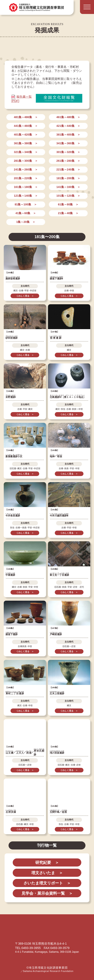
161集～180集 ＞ (26, 187)
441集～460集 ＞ (26, 126)
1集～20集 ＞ (26, 222)
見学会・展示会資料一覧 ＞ (47, 893)
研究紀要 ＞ (47, 863)
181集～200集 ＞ (68, 178)
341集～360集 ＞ (68, 143)
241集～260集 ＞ (26, 169)
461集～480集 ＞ (68, 117)
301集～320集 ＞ (68, 152)
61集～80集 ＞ (68, 204)
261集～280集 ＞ (68, 161)
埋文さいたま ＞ (47, 873)
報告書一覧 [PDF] (22, 99)
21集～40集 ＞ (68, 213)
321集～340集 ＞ (26, 152)
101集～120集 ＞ (68, 196)
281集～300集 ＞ (26, 161)
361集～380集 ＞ (26, 143)
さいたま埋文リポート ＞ (47, 883)
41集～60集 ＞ (26, 213)
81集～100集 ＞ (26, 204)
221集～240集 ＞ (68, 169)
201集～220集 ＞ (26, 178)
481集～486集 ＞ (26, 117)
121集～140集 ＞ (26, 196)
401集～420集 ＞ (26, 135)
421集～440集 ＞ (68, 126)
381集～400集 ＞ (68, 135)
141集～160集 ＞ (68, 187)
